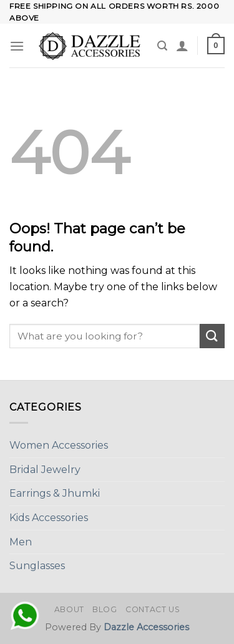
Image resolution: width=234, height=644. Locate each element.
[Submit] (212, 336)
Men (21, 542)
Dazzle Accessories (146, 627)
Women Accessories (59, 445)
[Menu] (17, 46)
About (69, 609)
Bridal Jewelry (45, 470)
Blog (105, 609)
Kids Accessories (49, 518)
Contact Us (153, 609)
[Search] (162, 46)
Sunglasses (37, 566)
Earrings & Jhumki (55, 493)
